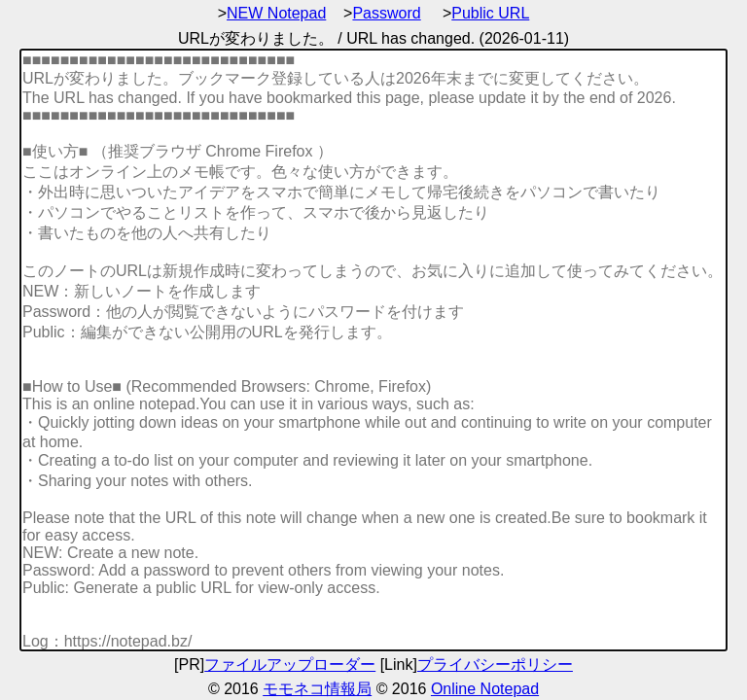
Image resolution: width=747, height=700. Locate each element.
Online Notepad (485, 689)
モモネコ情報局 (317, 689)
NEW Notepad (276, 13)
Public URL (490, 13)
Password (386, 13)
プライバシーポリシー (495, 665)
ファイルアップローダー (290, 665)
